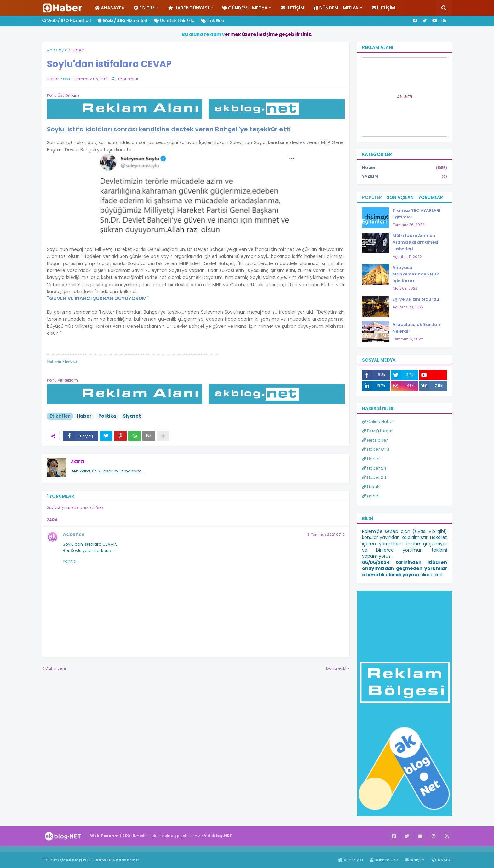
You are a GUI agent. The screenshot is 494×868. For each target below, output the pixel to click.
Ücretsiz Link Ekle (174, 21)
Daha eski (336, 668)
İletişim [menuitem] (293, 8)
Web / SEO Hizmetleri (66, 21)
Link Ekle (213, 21)
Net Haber (375, 440)
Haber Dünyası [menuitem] (189, 8)
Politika (107, 416)
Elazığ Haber (377, 431)
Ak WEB (405, 97)
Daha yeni (56, 668)
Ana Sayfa (57, 50)
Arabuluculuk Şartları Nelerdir (416, 328)
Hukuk (371, 487)
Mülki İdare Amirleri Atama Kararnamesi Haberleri (415, 242)
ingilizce (65, 849)
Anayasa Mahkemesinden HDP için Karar (416, 274)
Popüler (372, 197)
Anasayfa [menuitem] (110, 8)
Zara (78, 461)
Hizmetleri (122, 21)
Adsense (74, 534)
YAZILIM (405, 176)
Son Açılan (400, 197)
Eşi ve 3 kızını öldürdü (416, 299)
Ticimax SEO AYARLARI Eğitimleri (416, 214)
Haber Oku (376, 449)
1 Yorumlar (128, 79)
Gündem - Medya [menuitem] (245, 8)
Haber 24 (374, 468)
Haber (78, 50)
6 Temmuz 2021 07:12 (326, 535)
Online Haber (378, 422)
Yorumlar (431, 197)
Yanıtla (69, 561)
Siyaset (132, 416)
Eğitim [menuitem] (144, 8)
